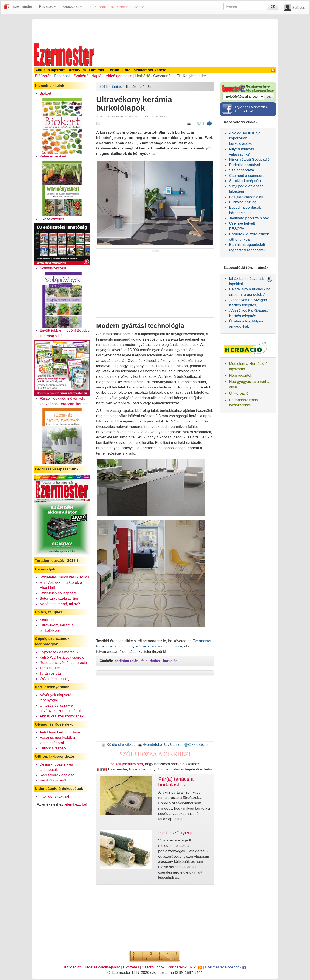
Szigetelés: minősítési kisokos (64, 577)
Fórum (113, 70)
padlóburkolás (126, 661)
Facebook (62, 76)
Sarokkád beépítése (246, 181)
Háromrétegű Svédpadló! (250, 159)
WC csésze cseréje (56, 679)
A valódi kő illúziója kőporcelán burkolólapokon (245, 138)
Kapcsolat (72, 967)
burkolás (170, 661)
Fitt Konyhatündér (191, 76)
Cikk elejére (196, 744)
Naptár (97, 76)
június (117, 86)
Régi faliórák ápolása (57, 775)
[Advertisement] (155, 31)
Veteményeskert (53, 156)
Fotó (127, 70)
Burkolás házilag (243, 202)
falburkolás (151, 661)
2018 (104, 86)
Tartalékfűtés (50, 668)
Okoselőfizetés (52, 219)
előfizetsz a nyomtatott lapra (159, 646)
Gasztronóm (163, 76)
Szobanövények (53, 268)
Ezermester (23, 6)
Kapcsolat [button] (72, 6)
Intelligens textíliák (55, 796)
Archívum (77, 70)
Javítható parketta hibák (249, 218)
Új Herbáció (239, 393)
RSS (196, 967)
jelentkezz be (75, 804)
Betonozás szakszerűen (59, 598)
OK (273, 6)
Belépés (299, 8)
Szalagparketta (242, 170)
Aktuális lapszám (50, 70)
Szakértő (81, 76)
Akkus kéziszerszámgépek (62, 716)
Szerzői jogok (153, 967)
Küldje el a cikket (118, 744)
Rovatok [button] (47, 6)
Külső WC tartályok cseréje (62, 657)
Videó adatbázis (119, 76)
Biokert (45, 93)
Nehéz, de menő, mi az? (60, 604)
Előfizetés (43, 76)
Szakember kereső (150, 70)
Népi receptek (241, 375)
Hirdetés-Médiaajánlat (102, 967)
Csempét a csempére (247, 176)
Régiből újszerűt (53, 780)
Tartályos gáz (51, 673)
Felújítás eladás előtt (246, 197)
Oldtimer (97, 70)
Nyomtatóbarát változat (159, 744)
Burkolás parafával (245, 165)
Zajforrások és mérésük (59, 652)
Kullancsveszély (53, 748)
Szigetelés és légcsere (58, 593)
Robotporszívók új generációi (64, 663)
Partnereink (177, 967)
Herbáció (143, 76)
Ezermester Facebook (225, 967)
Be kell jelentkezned (126, 764)
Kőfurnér (47, 620)
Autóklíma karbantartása (60, 732)
